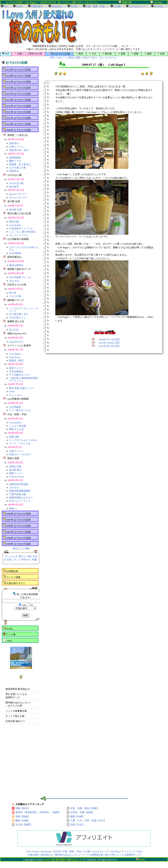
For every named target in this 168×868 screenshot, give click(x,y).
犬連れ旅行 (33, 855)
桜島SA (13, 509)
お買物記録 (10, 571)
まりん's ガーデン (18, 198)
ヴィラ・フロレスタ (20, 443)
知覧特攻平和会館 (19, 484)
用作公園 (14, 222)
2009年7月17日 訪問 (109, 339)
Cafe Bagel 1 (16, 354)
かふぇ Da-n (15, 395)
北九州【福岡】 (24, 825)
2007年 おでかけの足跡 (17, 519)
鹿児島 (107, 54)
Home (140, 859)
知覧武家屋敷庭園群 (20, 491)
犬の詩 (57, 851)
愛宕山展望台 (16, 265)
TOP (6, 54)
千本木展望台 (16, 372)
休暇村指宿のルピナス (21, 498)
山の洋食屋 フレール (20, 277)
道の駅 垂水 (15, 470)
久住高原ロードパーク (21, 228)
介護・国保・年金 (72, 851)
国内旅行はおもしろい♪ (67, 855)
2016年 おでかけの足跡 (17, 87)
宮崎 (122, 54)
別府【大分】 (77, 825)
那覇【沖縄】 (77, 816)
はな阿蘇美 (15, 253)
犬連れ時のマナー (14, 583)
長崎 (135, 54)
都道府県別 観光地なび (18, 689)
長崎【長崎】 (23, 816)
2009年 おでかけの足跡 (17, 130)
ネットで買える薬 (15, 716)
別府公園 (14, 437)
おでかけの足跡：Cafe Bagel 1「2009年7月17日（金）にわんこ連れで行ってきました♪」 (64, 2)
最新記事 (127, 2)
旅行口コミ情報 (21, 548)
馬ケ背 (13, 293)
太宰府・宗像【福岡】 (82, 812)
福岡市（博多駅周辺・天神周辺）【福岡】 (38, 812)
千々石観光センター (20, 375)
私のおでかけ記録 (59, 54)
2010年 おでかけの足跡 (17, 124)
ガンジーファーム (19, 235)
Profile (8, 628)
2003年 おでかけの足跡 (17, 532)
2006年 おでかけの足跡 (17, 525)
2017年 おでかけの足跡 (17, 81)
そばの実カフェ (17, 318)
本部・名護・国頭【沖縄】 (85, 808)
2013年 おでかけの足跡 (17, 106)
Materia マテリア (18, 194)
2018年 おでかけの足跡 (17, 75)
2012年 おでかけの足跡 (17, 112)
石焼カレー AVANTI (20, 454)
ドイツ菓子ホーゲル (20, 410)
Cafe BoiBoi (15, 225)
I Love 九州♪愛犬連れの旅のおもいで (63, 859)
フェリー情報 (12, 577)
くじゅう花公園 (17, 426)
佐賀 (161, 54)
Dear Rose (14, 281)
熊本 (80, 54)
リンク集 (9, 634)
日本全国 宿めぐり (15, 721)
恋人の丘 (14, 330)
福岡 (148, 54)
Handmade (46, 851)
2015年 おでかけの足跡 (17, 93)
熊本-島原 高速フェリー (22, 388)
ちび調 (87, 851)
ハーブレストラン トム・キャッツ (24, 310)
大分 (93, 54)
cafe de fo (14, 488)
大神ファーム (16, 147)
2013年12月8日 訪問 (109, 343)
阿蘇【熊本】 (23, 808)
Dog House (15, 357)
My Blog (115, 851)
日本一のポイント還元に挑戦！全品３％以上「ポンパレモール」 (84, 58)
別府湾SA (14, 143)
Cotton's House (17, 477)
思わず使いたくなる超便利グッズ (123, 855)
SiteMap (158, 2)
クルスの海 (15, 296)
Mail (7, 640)
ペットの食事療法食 (16, 711)
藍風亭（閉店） (17, 361)
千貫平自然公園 (17, 494)
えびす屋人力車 (17, 168)
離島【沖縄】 (23, 821)
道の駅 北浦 (15, 210)
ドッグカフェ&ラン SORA (23, 440)
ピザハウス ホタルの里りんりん (24, 248)
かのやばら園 (16, 183)
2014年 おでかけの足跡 (17, 100)
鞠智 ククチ (15, 161)
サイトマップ (128, 851)
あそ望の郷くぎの (19, 314)
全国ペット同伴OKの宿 (28, 54)
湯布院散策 (15, 158)
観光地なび (47, 855)
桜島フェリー (16, 473)
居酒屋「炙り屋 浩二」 (21, 164)
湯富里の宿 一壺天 (19, 150)
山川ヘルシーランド (20, 501)
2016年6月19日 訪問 (109, 346)
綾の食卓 (14, 187)
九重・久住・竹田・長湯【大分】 (88, 821)
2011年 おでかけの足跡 (17, 118)
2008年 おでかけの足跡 (17, 513)
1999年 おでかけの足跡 (17, 544)
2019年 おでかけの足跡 (17, 69)
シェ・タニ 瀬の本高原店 (22, 232)
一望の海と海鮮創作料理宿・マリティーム (25, 379)
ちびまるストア (101, 851)
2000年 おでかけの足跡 (17, 538)
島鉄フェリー (16, 368)
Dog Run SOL (16, 342)
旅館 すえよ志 (17, 429)
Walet (12, 391)
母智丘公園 (15, 466)
